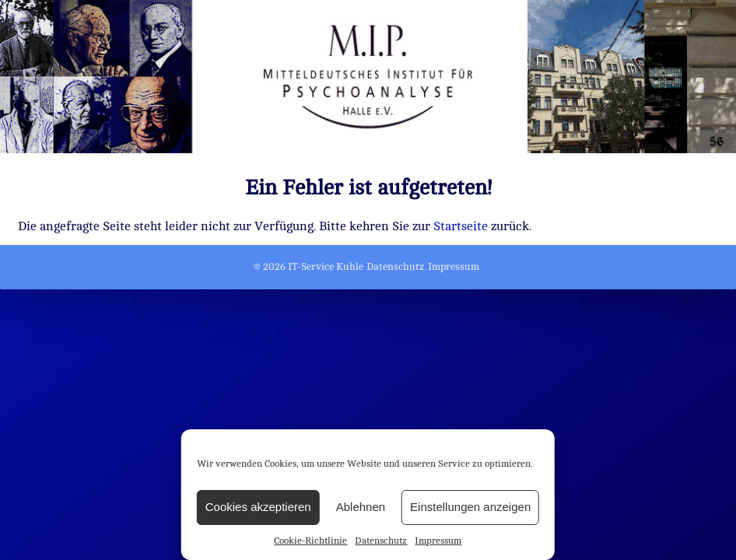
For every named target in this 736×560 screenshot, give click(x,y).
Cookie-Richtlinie (310, 541)
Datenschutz (381, 541)
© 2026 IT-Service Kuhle (308, 267)
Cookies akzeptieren (258, 507)
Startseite (461, 226)
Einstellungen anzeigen (470, 507)
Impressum (438, 541)
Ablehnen (361, 507)
